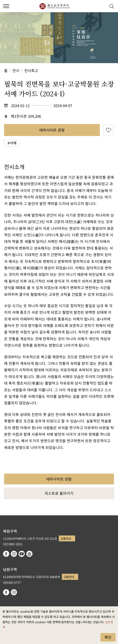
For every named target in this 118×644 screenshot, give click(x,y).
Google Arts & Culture (29, 554)
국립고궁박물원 (54, 6)
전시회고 (31, 70)
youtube (22, 554)
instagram (14, 554)
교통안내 (66, 538)
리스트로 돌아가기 (59, 493)
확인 (108, 637)
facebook (6, 554)
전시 (16, 70)
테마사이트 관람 (52, 130)
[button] (102, 6)
